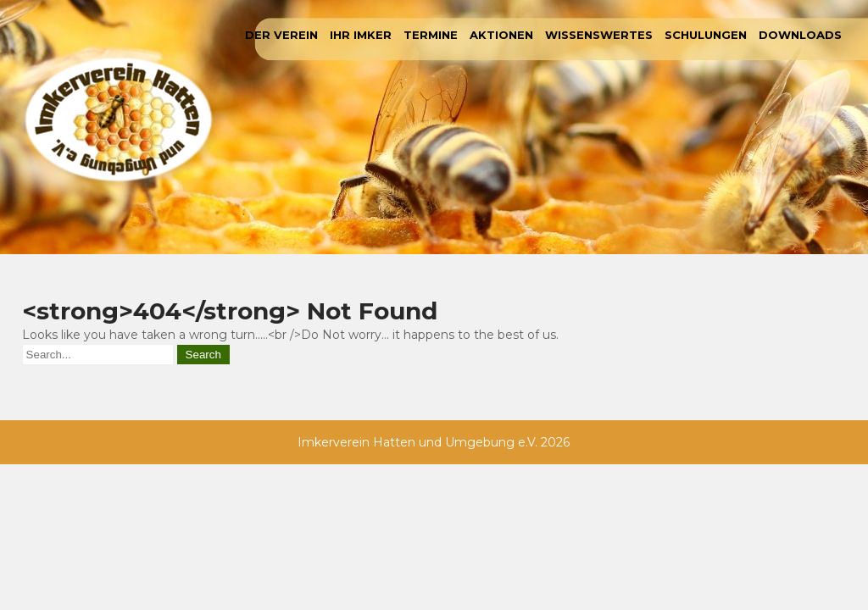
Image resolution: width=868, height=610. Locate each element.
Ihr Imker (361, 35)
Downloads (800, 35)
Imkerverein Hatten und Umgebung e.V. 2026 (434, 442)
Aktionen (501, 35)
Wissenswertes (599, 35)
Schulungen (706, 35)
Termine (431, 35)
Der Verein (281, 35)
